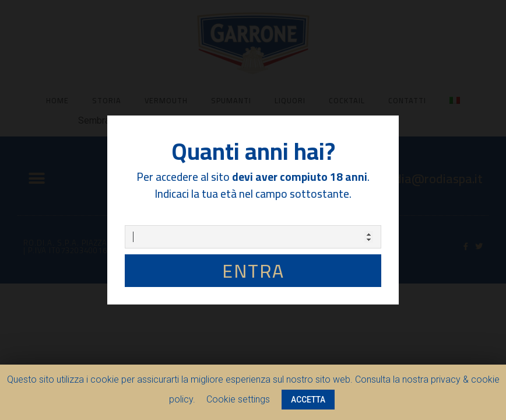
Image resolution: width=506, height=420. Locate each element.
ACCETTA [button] (308, 400)
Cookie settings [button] (238, 399)
